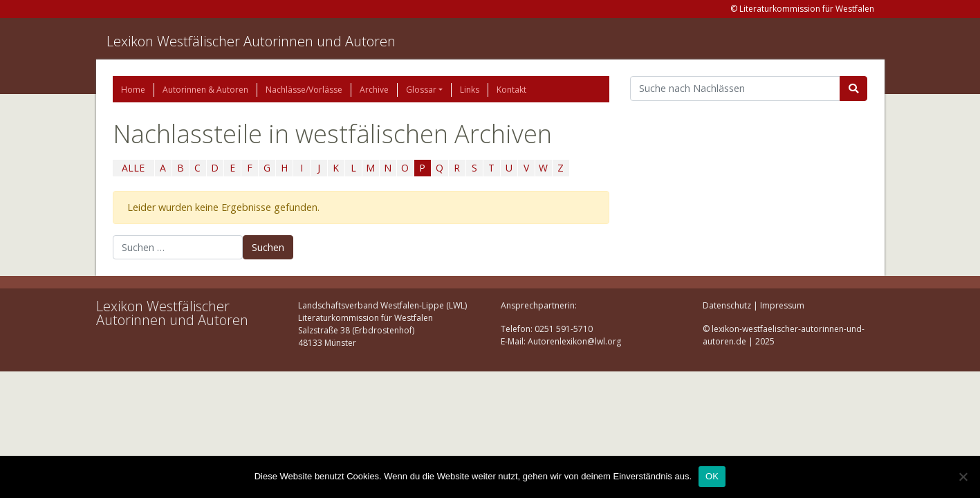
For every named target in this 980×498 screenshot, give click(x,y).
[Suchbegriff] (736, 89)
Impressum (782, 305)
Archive (374, 90)
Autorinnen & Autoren (205, 90)
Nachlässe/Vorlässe (304, 90)
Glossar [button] (421, 90)
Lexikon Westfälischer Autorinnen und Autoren (251, 41)
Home (133, 90)
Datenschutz (727, 305)
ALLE (133, 168)
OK (712, 476)
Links (470, 90)
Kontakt (511, 90)
